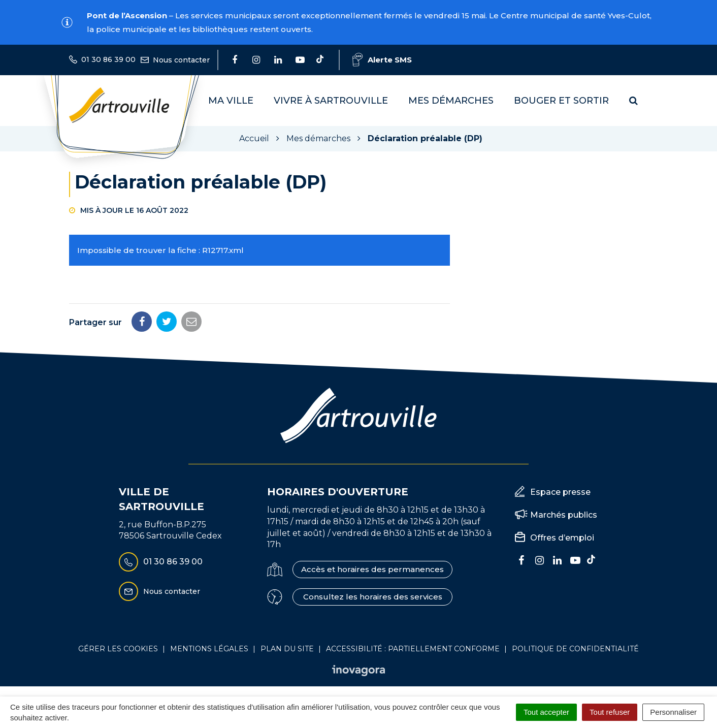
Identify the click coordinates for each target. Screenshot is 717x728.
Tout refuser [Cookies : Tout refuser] (610, 712)
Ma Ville (231, 101)
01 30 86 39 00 (161, 562)
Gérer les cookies (118, 649)
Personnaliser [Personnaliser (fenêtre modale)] (673, 712)
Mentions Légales (209, 649)
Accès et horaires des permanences (372, 569)
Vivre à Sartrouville (331, 101)
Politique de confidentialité (575, 649)
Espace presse (560, 492)
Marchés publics (564, 515)
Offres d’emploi (562, 538)
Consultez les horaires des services (373, 597)
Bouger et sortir (561, 101)
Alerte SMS (382, 60)
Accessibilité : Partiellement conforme (413, 649)
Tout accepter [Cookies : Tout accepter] (546, 712)
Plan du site (287, 649)
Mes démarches (451, 101)
